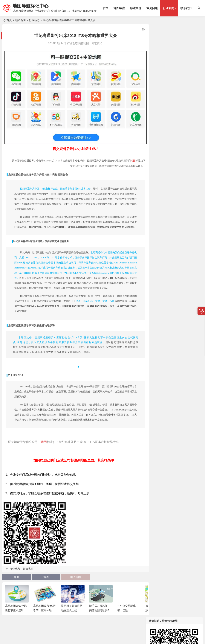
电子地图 (73, 583)
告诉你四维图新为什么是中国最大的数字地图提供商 (184, 206)
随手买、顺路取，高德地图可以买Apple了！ (101, 617)
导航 (16, 583)
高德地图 (81, 43)
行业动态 (34, 20)
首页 (105, 8)
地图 (135, 157)
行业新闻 (169, 8)
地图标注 (119, 8)
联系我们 (186, 8)
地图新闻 (20, 20)
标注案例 (136, 8)
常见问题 (152, 8)
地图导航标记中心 (31, 6)
